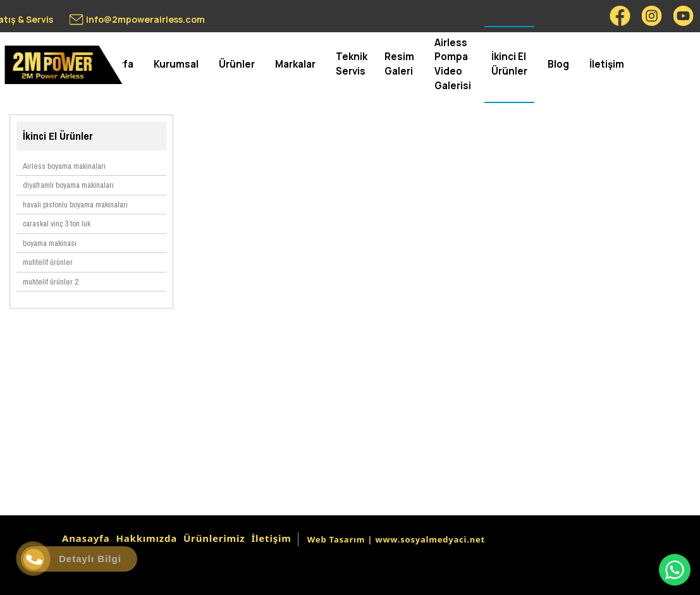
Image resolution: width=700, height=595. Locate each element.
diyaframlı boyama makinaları (68, 185)
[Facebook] (620, 16)
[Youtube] (684, 16)
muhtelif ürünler (48, 262)
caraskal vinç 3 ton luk (57, 224)
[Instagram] (652, 16)
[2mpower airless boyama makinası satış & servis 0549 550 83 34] (64, 65)
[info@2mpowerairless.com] (137, 20)
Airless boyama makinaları (64, 166)
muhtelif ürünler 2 (51, 282)
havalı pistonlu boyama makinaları (75, 205)
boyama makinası (50, 243)
